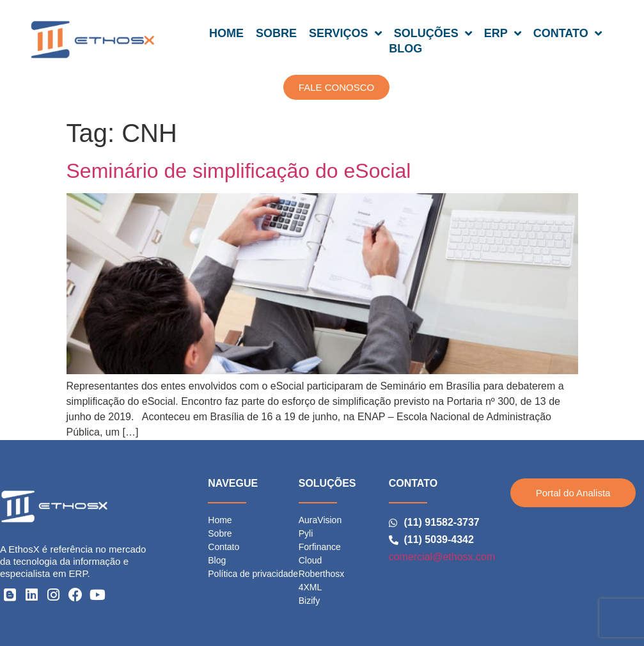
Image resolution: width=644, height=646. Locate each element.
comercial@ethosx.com (442, 557)
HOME (226, 33)
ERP (503, 33)
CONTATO (568, 33)
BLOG (405, 49)
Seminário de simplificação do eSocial (239, 171)
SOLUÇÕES (433, 33)
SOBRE (276, 33)
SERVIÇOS (345, 33)
